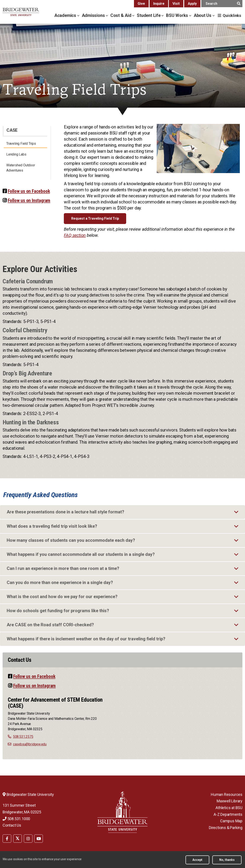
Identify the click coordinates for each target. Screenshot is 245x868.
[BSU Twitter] (18, 839)
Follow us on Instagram (29, 200)
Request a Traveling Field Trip (95, 218)
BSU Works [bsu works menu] (178, 15)
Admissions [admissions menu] (94, 15)
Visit (176, 4)
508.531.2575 (23, 737)
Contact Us (12, 825)
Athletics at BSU (229, 808)
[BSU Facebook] (7, 839)
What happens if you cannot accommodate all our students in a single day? (81, 554)
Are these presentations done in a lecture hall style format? (65, 512)
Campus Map (231, 821)
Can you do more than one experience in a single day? (60, 582)
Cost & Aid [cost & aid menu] (121, 15)
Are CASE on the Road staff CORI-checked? (50, 625)
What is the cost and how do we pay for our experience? (62, 597)
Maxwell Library (230, 801)
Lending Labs (16, 154)
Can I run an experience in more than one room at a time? (63, 568)
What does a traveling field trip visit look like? (52, 526)
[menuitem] (7, 838)
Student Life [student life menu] (149, 15)
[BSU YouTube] (39, 839)
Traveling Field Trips (21, 144)
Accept (197, 860)
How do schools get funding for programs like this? (58, 611)
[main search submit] (239, 4)
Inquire (159, 4)
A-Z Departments (228, 814)
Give (141, 4)
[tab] (122, 512)
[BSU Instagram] (28, 839)
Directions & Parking (226, 828)
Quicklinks (232, 15)
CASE (12, 130)
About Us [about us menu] (203, 15)
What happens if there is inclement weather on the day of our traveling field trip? (86, 639)
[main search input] (222, 4)
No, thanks (227, 860)
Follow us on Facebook (29, 191)
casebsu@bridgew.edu (30, 744)
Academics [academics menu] (66, 15)
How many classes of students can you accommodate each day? (71, 540)
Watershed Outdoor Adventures (21, 168)
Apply (192, 4)
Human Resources (227, 794)
